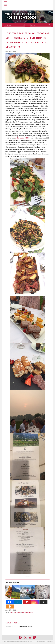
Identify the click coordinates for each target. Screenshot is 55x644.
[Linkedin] (18, 602)
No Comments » (28, 612)
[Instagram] (35, 602)
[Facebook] (10, 602)
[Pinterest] (27, 602)
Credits (38, 642)
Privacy (43, 642)
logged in (17, 626)
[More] (10, 606)
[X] (43, 602)
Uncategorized (16, 612)
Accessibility (49, 642)
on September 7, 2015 (22, 138)
